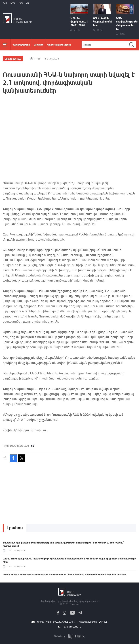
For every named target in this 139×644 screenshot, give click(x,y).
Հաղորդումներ (21, 44)
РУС (21, 3)
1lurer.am (74, 604)
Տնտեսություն (13, 59)
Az (28, 3)
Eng (13, 3)
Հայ (5, 3)
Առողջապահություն (59, 44)
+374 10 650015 (72, 627)
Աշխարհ (39, 44)
